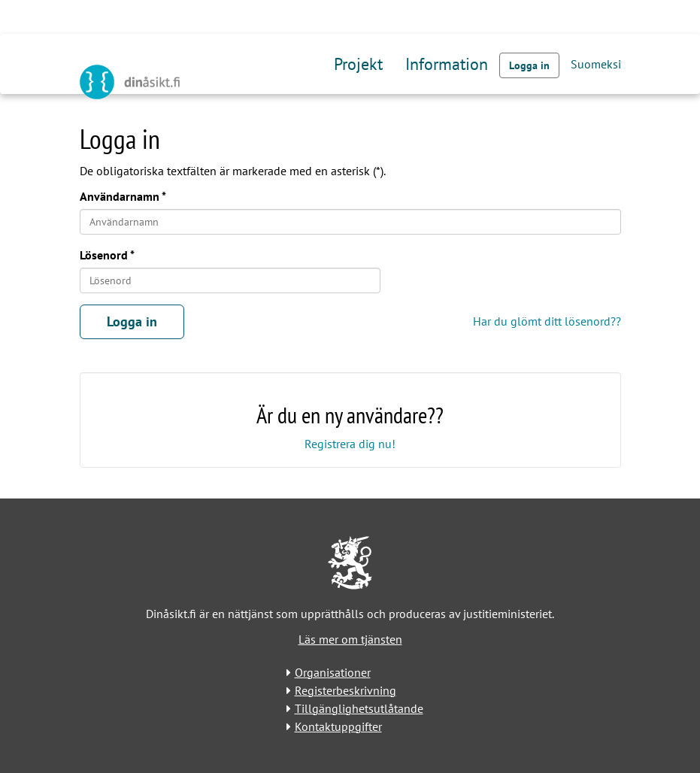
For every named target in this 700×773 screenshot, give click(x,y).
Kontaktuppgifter (338, 726)
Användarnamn (120, 196)
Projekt (358, 64)
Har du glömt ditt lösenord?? (547, 321)
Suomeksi (596, 64)
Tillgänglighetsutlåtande (359, 708)
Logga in (529, 65)
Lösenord (104, 255)
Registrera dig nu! (350, 444)
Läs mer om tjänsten (350, 639)
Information (447, 64)
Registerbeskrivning (345, 690)
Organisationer (333, 672)
